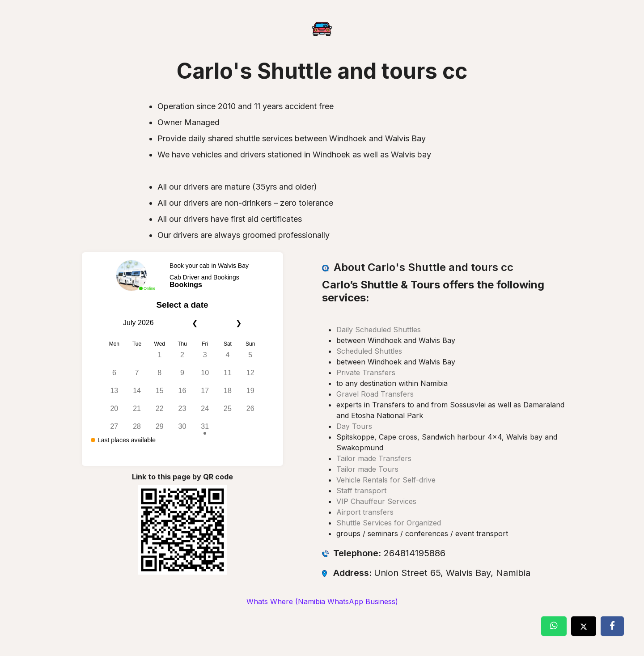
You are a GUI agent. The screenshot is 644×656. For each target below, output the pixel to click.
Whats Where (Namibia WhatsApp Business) (322, 601)
